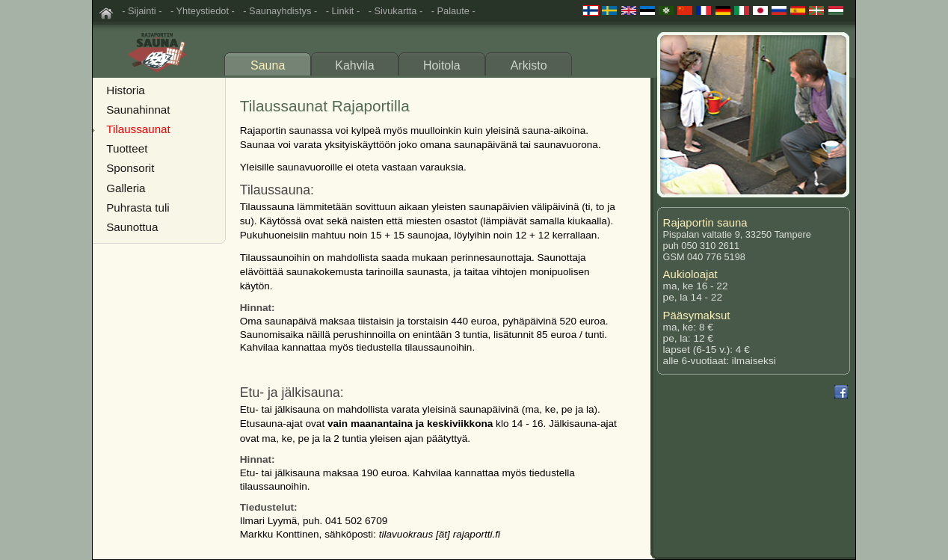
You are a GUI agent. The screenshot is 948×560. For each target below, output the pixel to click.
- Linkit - (343, 11)
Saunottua (132, 227)
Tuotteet (127, 148)
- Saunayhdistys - (280, 11)
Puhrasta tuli (138, 207)
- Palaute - (453, 11)
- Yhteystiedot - (203, 11)
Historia (125, 90)
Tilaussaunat (138, 129)
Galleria (126, 188)
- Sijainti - (142, 11)
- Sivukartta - (396, 11)
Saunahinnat (138, 110)
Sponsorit (130, 168)
